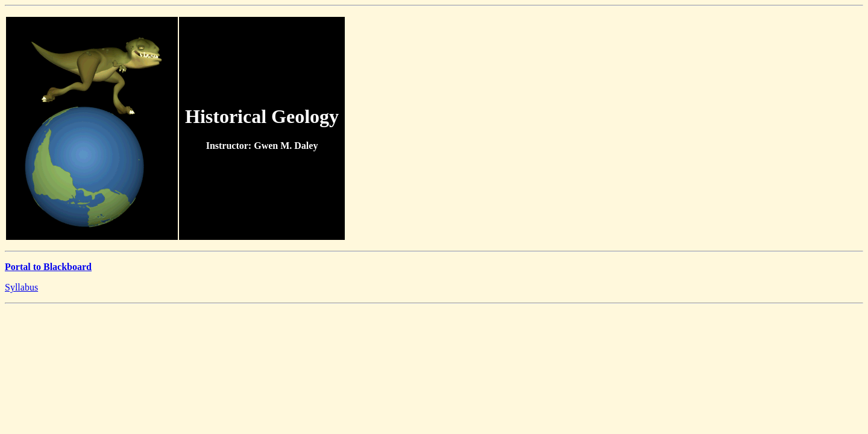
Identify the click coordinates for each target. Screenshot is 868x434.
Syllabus (21, 287)
